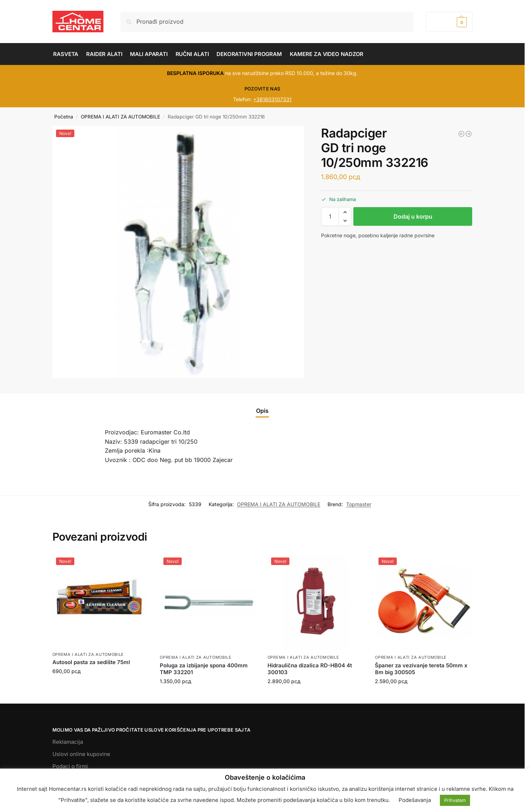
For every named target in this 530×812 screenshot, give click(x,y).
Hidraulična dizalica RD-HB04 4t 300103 (310, 669)
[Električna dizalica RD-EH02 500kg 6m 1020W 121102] (469, 134)
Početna (64, 117)
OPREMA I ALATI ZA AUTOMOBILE (120, 117)
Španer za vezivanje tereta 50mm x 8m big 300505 (421, 669)
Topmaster (359, 504)
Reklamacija (68, 742)
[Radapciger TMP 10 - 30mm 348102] (461, 134)
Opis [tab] (262, 411)
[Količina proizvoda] (330, 216)
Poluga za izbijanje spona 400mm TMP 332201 (204, 669)
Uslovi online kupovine (81, 754)
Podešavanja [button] (415, 800)
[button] (449, 22)
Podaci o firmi (70, 766)
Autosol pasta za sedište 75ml (91, 662)
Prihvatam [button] (455, 800)
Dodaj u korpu (413, 216)
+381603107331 (272, 99)
